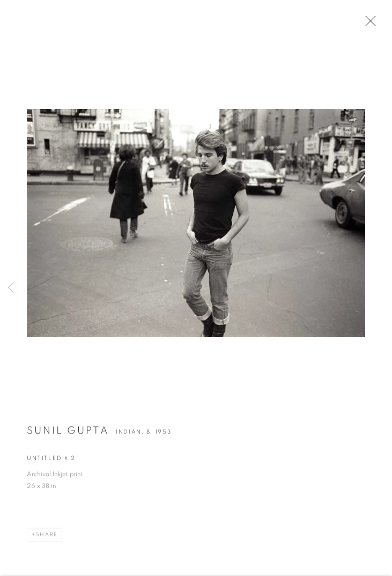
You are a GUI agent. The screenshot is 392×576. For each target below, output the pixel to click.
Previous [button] (11, 288)
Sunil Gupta (68, 434)
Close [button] (368, 24)
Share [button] (47, 537)
